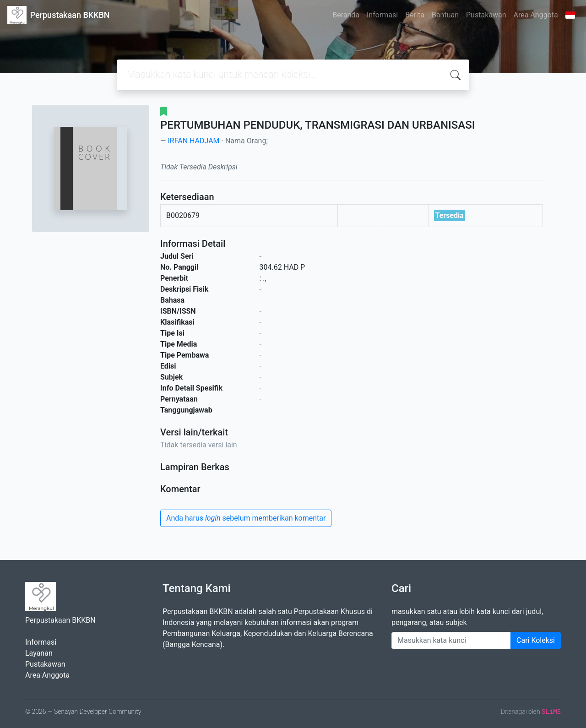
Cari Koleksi (536, 640)
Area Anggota (536, 15)
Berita (415, 15)
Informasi (382, 15)
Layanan (39, 653)
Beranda (346, 15)
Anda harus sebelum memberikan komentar (246, 518)
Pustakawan (486, 15)
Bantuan (445, 15)
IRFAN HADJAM (193, 141)
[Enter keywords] (451, 641)
